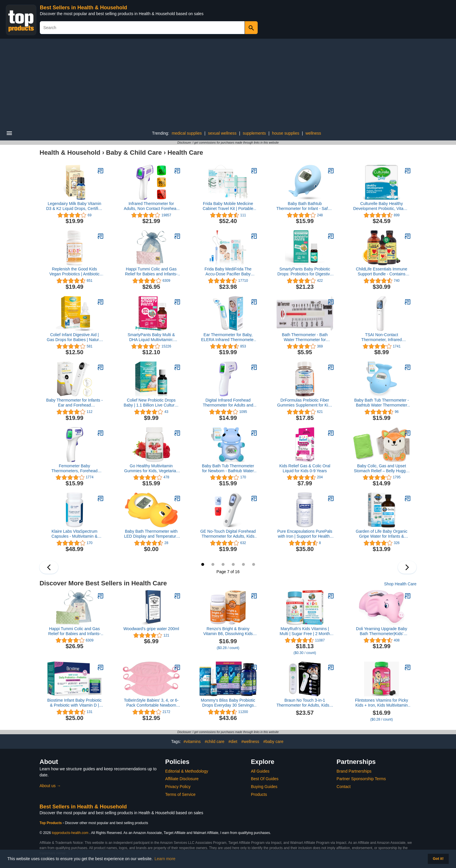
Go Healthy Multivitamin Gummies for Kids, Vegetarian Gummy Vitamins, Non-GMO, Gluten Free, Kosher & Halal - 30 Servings (151, 468)
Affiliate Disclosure (182, 779)
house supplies (286, 133)
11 (243, 564)
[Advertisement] (228, 82)
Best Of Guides (265, 779)
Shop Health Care (400, 584)
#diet (233, 742)
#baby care (273, 742)
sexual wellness (222, 133)
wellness (313, 133)
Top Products (51, 823)
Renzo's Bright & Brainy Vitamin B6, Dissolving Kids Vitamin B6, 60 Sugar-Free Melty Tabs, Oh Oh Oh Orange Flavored (228, 631)
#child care (215, 742)
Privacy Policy (178, 787)
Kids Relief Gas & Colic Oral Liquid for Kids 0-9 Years (305, 468)
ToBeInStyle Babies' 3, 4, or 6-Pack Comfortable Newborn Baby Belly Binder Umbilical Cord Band (151, 703)
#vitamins (192, 742)
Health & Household (70, 153)
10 (233, 564)
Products (259, 794)
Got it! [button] (438, 859)
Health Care (185, 153)
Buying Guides (264, 787)
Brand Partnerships (354, 771)
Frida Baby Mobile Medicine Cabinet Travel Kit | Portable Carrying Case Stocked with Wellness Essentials (228, 206)
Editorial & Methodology (187, 771)
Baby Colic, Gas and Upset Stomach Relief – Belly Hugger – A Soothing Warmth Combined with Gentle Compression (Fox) (382, 468)
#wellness (250, 742)
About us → (50, 786)
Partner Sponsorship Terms (361, 779)
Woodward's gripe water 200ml (151, 629)
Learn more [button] (165, 859)
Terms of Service (180, 794)
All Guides (260, 771)
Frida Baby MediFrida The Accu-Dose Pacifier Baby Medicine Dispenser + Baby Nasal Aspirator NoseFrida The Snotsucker (228, 272)
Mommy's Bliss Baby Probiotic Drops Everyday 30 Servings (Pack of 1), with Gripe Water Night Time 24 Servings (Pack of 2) (228, 703)
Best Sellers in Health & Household (83, 8)
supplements (254, 133)
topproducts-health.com (70, 833)
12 (254, 564)
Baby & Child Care (134, 153)
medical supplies (187, 133)
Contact (343, 787)
